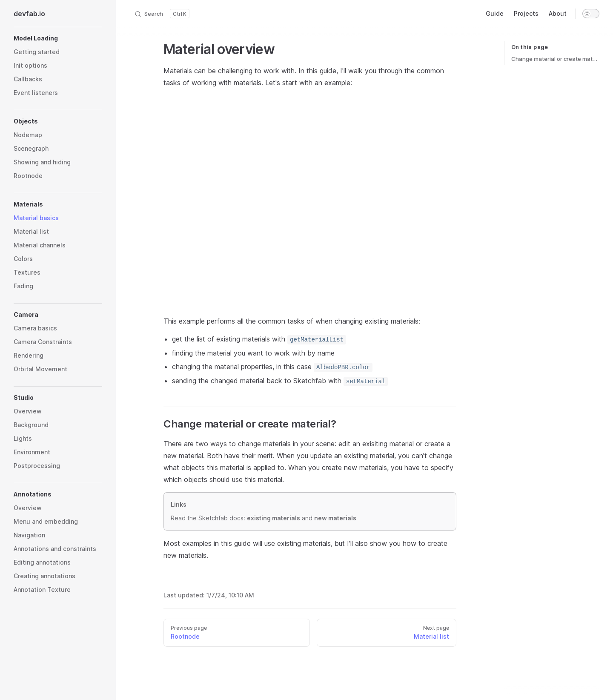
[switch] (591, 14)
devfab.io (29, 14)
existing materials (274, 517)
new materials (335, 517)
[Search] (162, 14)
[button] (58, 38)
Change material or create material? (555, 59)
